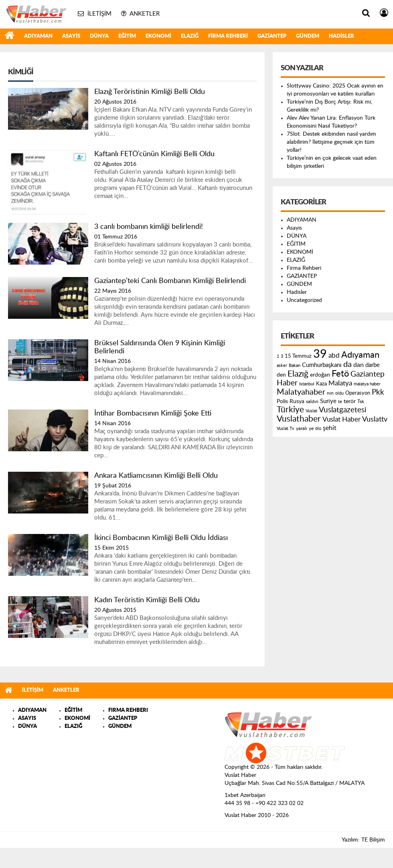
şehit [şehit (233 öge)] (330, 428)
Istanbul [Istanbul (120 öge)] (307, 384)
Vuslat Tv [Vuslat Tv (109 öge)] (286, 429)
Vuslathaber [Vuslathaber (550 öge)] (299, 419)
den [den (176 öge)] (281, 375)
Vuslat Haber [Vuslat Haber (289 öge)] (341, 419)
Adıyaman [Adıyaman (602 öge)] (360, 355)
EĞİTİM (127, 36)
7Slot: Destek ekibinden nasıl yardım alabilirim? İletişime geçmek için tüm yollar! (331, 142)
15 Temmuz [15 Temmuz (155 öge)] (298, 356)
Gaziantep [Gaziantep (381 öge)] (368, 374)
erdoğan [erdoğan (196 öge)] (320, 375)
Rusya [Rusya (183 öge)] (297, 401)
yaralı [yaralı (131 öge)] (302, 428)
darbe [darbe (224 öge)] (373, 365)
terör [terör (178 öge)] (350, 401)
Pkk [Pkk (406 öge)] (378, 392)
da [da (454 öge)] (347, 365)
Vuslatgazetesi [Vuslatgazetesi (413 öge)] (343, 410)
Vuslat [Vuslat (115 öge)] (311, 411)
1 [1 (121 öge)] (278, 356)
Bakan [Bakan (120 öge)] (295, 366)
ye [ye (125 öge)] (311, 429)
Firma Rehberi (228, 36)
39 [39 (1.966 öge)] (320, 354)
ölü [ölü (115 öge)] (318, 429)
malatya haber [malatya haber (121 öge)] (367, 384)
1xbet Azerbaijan (245, 795)
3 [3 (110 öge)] (282, 356)
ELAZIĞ (190, 36)
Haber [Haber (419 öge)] (287, 383)
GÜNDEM (308, 36)
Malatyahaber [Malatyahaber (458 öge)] (301, 392)
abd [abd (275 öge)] (334, 356)
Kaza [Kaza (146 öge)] (321, 384)
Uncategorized (304, 300)
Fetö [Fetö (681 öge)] (340, 374)
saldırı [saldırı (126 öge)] (312, 402)
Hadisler (341, 36)
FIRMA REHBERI (128, 710)
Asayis (71, 36)
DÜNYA (99, 36)
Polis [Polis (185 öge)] (282, 401)
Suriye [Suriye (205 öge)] (328, 401)
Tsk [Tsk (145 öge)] (361, 401)
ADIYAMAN (38, 36)
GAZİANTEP (272, 36)
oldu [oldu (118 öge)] (339, 393)
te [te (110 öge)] (340, 402)
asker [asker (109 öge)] (282, 366)
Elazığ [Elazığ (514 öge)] (298, 374)
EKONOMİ (158, 36)
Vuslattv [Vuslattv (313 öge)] (375, 419)
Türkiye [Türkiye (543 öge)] (290, 410)
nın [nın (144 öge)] (330, 393)
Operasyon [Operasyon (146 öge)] (358, 393)
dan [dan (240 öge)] (359, 365)
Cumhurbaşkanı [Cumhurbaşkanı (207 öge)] (322, 365)
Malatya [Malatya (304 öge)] (340, 383)
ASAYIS (27, 718)
